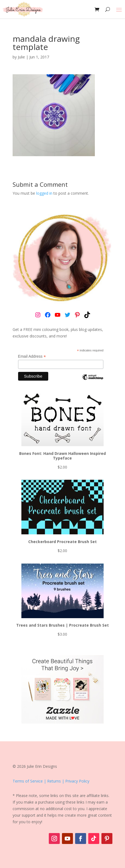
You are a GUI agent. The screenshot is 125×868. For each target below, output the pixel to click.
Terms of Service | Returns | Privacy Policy (51, 781)
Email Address (32, 356)
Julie (21, 57)
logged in (44, 193)
